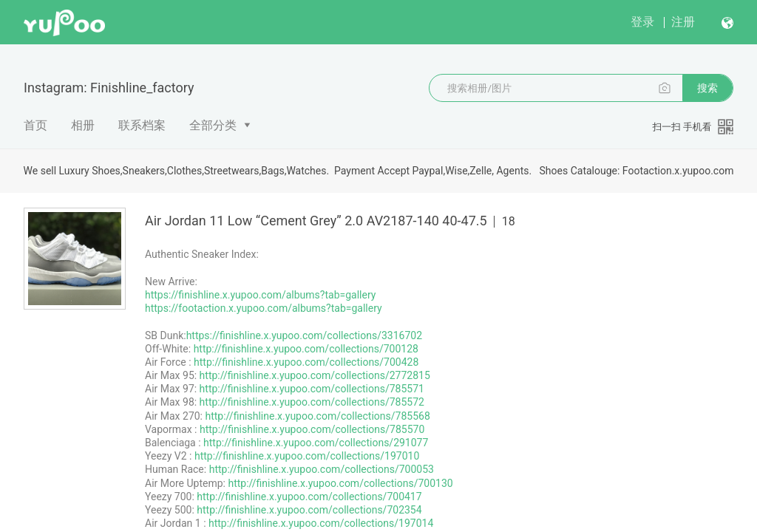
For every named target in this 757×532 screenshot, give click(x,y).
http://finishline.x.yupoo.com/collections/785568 (317, 416)
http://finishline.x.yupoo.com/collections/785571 (312, 389)
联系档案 (142, 125)
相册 (83, 125)
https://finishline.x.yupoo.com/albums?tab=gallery (260, 295)
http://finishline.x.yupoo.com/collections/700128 (306, 349)
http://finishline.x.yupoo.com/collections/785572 (312, 402)
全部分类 (213, 125)
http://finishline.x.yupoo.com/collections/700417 (309, 497)
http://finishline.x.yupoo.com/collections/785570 (312, 429)
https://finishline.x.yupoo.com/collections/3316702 (304, 335)
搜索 (707, 88)
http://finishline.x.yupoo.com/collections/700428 (306, 362)
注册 (683, 22)
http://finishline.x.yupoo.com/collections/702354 (309, 510)
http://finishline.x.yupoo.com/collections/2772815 (315, 375)
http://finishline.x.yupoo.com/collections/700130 (340, 483)
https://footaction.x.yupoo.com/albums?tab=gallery (264, 308)
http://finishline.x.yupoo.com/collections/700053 (322, 469)
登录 (642, 22)
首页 (35, 125)
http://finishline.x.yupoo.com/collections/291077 (316, 443)
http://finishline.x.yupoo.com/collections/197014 (321, 523)
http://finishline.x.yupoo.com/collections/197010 (307, 456)
